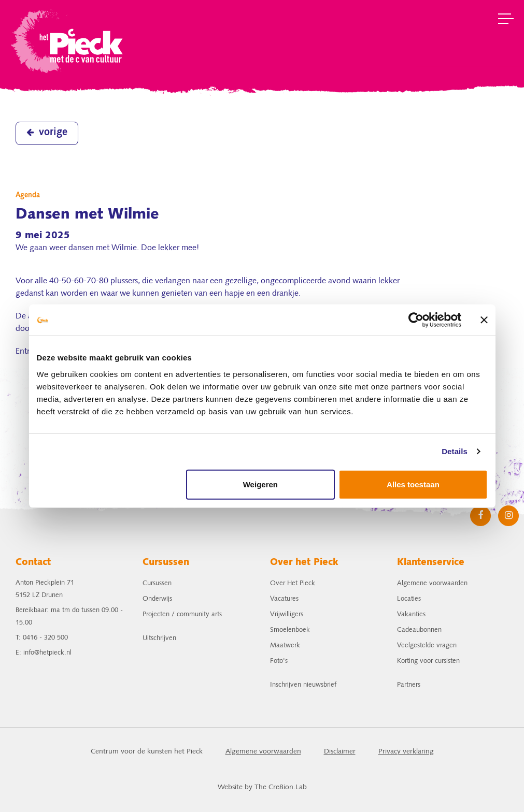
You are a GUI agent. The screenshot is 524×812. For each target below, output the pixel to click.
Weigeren (260, 484)
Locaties (409, 599)
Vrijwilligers (287, 614)
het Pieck (68, 40)
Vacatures (284, 599)
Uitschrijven (159, 638)
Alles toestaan (413, 484)
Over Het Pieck (293, 583)
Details (455, 451)
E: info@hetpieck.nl (44, 653)
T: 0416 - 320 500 (42, 638)
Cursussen (157, 583)
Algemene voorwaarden (432, 583)
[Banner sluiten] (484, 320)
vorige (47, 133)
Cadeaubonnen (419, 630)
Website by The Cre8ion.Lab (262, 787)
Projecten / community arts (182, 614)
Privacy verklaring (406, 752)
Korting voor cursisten (428, 661)
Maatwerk (285, 646)
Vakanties (411, 614)
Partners (409, 685)
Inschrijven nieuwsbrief (303, 685)
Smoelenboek (290, 630)
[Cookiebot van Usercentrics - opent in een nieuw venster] (416, 320)
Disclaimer (340, 752)
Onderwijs (157, 599)
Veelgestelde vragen (427, 646)
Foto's (279, 661)
